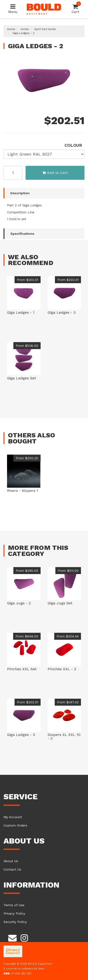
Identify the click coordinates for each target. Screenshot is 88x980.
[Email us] (12, 937)
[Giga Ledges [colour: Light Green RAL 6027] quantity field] (13, 173)
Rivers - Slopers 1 (23, 491)
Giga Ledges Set (21, 378)
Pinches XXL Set (22, 669)
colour (73, 145)
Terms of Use (14, 905)
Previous (74, 101)
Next (80, 101)
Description (20, 193)
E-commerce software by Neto (24, 969)
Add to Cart (55, 173)
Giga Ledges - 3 (62, 312)
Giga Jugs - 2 (19, 603)
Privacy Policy (14, 913)
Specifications (22, 234)
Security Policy (15, 922)
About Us (11, 861)
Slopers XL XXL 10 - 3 (64, 737)
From (28, 280)
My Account (13, 817)
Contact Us (12, 869)
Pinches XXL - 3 (62, 669)
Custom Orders (15, 825)
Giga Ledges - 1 (21, 312)
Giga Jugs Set (60, 603)
